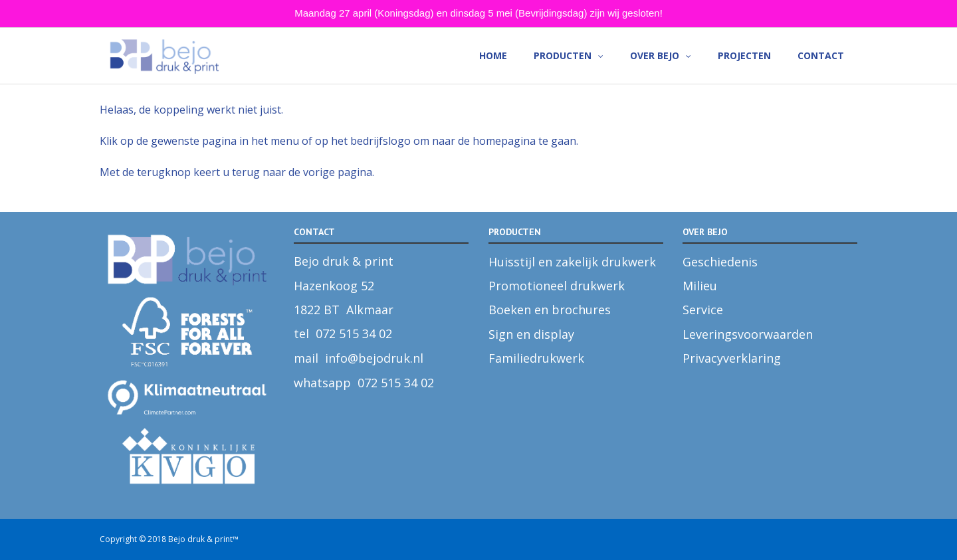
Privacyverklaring (732, 358)
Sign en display (531, 334)
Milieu (700, 286)
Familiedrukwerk (536, 358)
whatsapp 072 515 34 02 (364, 383)
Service (703, 310)
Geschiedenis (720, 262)
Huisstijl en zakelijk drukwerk (572, 262)
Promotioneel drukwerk (557, 286)
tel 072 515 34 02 (343, 333)
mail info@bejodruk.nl (359, 358)
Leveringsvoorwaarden (748, 334)
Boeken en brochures (550, 310)
